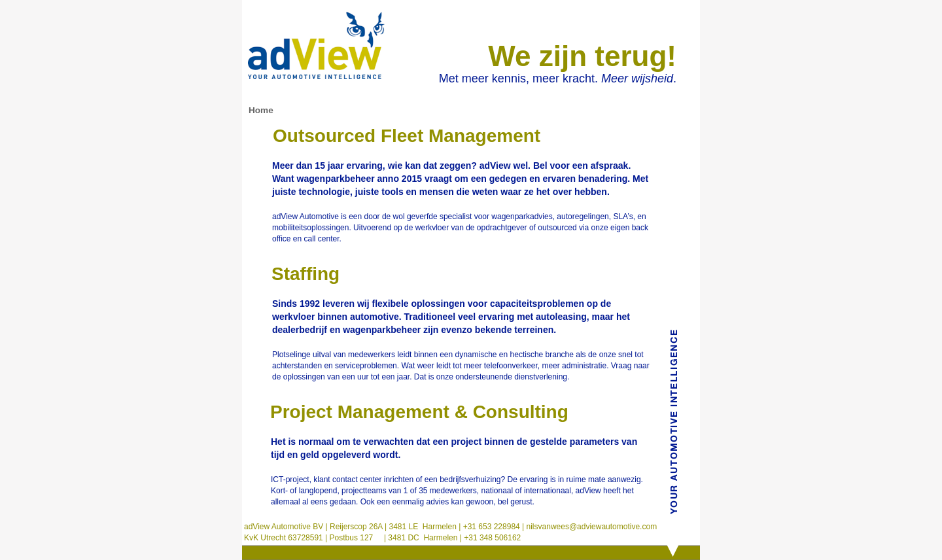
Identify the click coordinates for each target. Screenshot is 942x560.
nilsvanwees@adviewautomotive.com (590, 527)
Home (261, 110)
